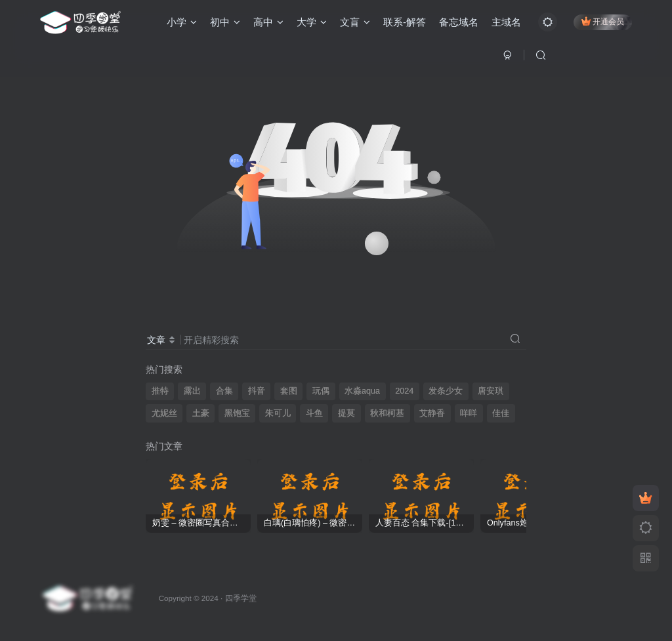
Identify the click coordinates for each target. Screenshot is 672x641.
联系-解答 (405, 22)
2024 (404, 391)
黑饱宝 (237, 413)
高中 (268, 22)
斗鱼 (314, 413)
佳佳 (501, 413)
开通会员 (603, 21)
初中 (225, 22)
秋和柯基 (387, 413)
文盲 (355, 22)
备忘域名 (459, 22)
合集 (224, 391)
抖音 (257, 391)
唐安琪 (491, 391)
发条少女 (446, 391)
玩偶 (321, 391)
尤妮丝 (164, 413)
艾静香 (432, 413)
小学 (182, 22)
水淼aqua (362, 391)
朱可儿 (278, 413)
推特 (160, 391)
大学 (312, 22)
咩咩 (469, 413)
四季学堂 (241, 598)
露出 (192, 391)
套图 (289, 391)
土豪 (201, 413)
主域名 (506, 22)
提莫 (346, 413)
